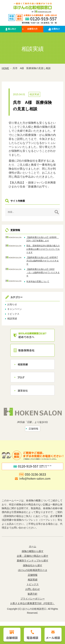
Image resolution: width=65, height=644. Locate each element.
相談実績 (34, 95)
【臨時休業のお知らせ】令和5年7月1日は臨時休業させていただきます (43, 261)
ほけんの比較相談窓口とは (33, 570)
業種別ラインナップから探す (33, 561)
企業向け (54, 29)
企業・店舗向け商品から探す (33, 556)
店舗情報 (33, 429)
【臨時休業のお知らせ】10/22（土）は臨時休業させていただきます (43, 273)
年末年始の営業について (38, 282)
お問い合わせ (33, 589)
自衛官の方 (32, 29)
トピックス (13, 314)
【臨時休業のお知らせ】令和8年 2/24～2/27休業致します (43, 239)
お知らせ (12, 305)
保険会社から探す (33, 566)
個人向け (11, 29)
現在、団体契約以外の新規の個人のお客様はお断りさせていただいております (43, 249)
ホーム (33, 547)
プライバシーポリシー (33, 599)
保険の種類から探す (33, 551)
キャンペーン (15, 309)
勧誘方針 (33, 594)
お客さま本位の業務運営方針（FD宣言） (32, 603)
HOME (5, 68)
